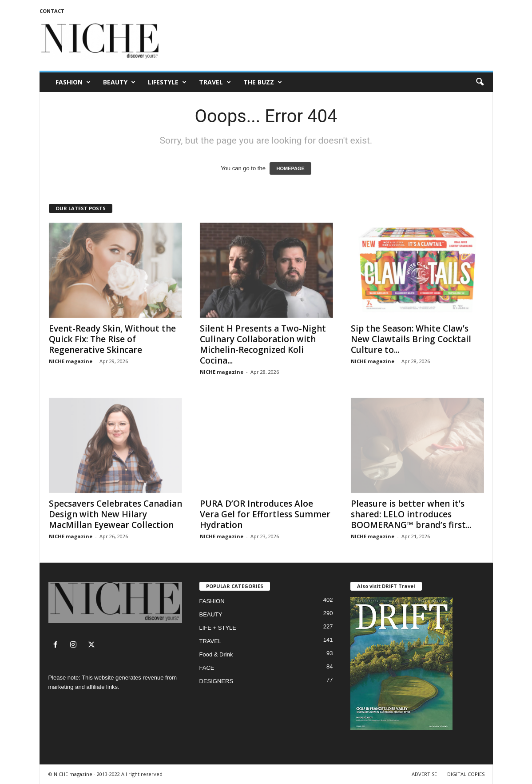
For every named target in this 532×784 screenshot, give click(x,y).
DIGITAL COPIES (466, 774)
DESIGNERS (216, 681)
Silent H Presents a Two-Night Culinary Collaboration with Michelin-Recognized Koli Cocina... (263, 344)
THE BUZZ (263, 82)
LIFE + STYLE (218, 628)
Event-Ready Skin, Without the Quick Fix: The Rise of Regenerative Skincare (112, 339)
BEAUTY (119, 82)
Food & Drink (216, 654)
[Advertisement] (331, 42)
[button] (480, 82)
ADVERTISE (424, 774)
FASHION (73, 82)
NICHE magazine (71, 361)
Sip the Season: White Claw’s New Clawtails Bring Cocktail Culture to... (411, 339)
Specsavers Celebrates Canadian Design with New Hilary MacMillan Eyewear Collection (115, 514)
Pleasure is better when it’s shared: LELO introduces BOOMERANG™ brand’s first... (411, 514)
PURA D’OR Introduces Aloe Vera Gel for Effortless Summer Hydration (265, 514)
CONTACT (52, 11)
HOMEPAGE (290, 168)
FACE (207, 668)
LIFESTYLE (167, 82)
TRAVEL (215, 82)
